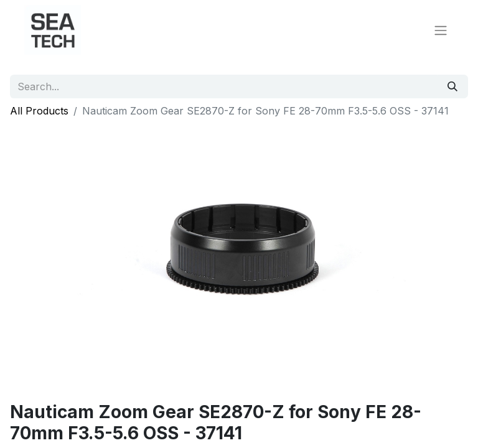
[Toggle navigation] (441, 30)
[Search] (452, 86)
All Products (39, 111)
